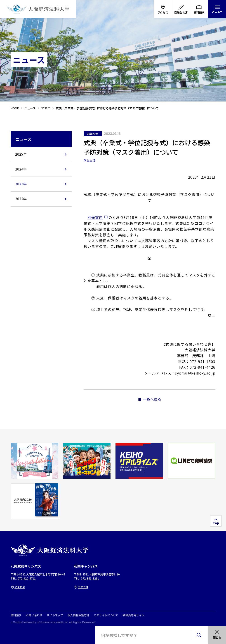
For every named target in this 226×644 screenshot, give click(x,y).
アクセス (18, 587)
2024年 (21, 169)
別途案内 (95, 217)
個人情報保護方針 (78, 615)
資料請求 (16, 615)
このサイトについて (106, 615)
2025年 (21, 154)
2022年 (21, 199)
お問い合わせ (34, 615)
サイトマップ (55, 615)
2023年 (21, 184)
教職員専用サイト (134, 615)
